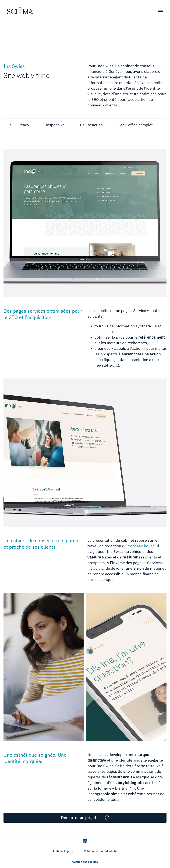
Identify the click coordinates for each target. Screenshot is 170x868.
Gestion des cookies (85, 862)
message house (141, 546)
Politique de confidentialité (101, 851)
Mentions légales (63, 851)
